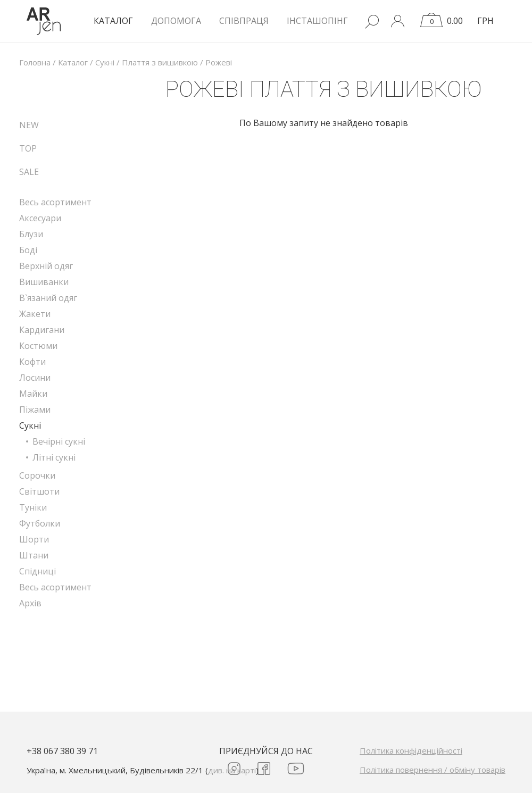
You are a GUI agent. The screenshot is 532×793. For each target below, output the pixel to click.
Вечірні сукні (59, 441)
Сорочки (37, 475)
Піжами (35, 410)
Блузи (31, 234)
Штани (34, 555)
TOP (28, 148)
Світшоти (39, 491)
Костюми (38, 346)
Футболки (40, 523)
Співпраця (244, 21)
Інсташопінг (317, 21)
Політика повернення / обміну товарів (433, 770)
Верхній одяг (46, 266)
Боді (28, 250)
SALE (29, 172)
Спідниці (38, 571)
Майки (33, 394)
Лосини (35, 378)
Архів (30, 603)
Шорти (34, 539)
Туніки (33, 507)
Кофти (32, 362)
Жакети (35, 314)
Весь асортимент (55, 202)
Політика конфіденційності (411, 750)
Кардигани (42, 330)
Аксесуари (40, 218)
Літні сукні (54, 457)
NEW (29, 125)
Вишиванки (44, 282)
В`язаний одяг (48, 298)
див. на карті (232, 770)
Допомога (176, 21)
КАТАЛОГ (113, 21)
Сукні (30, 425)
